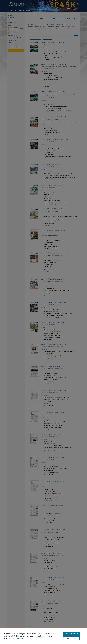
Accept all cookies (71, 634)
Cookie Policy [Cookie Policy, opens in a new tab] (20, 639)
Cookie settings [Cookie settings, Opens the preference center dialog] (72, 638)
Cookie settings (39, 637)
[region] (43, 636)
